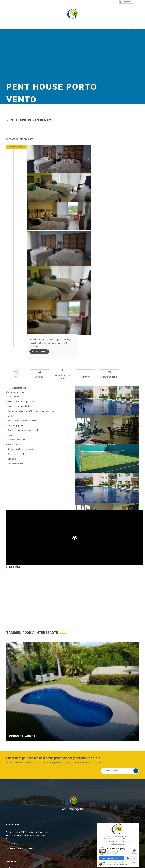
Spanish (125, 2)
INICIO (17, 27)
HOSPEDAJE (31, 27)
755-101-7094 (13, 3)
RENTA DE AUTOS (78, 27)
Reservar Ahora (114, 163)
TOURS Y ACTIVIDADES (53, 27)
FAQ (108, 27)
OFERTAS (96, 27)
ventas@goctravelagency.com (37, 3)
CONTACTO (121, 27)
